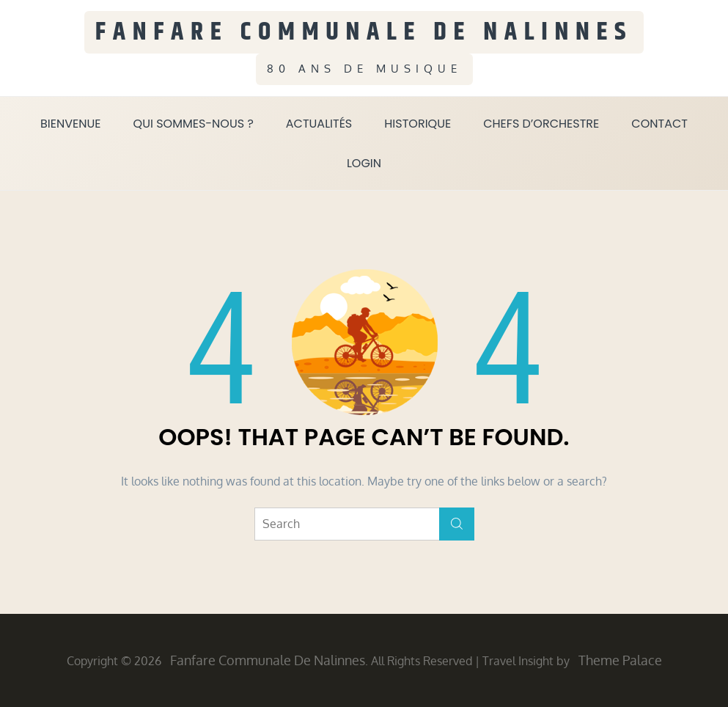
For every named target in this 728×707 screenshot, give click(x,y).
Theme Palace (620, 660)
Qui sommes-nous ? (194, 124)
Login (364, 163)
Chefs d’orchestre (541, 124)
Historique (418, 124)
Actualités (319, 124)
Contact (659, 124)
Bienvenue (70, 124)
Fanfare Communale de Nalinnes (364, 32)
